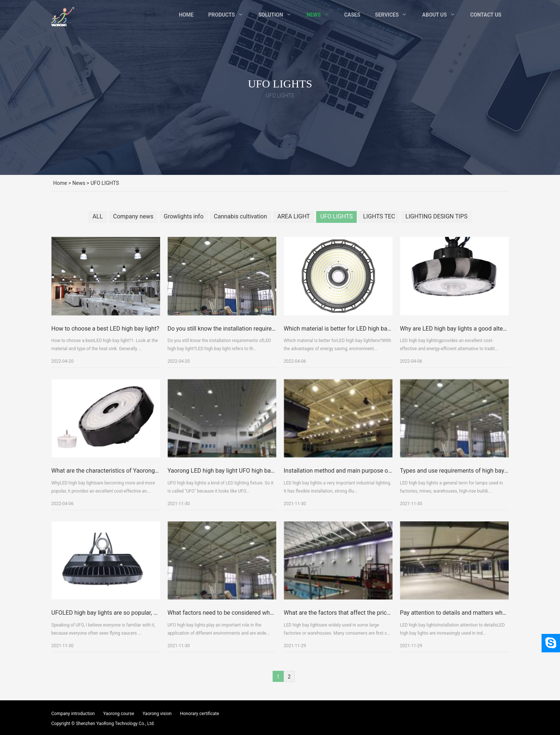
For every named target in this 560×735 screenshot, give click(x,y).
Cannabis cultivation (241, 216)
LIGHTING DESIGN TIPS (436, 216)
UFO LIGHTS (336, 216)
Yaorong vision (157, 714)
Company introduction (73, 714)
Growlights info (184, 216)
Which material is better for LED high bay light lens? (351, 348)
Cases (352, 15)
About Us (434, 15)
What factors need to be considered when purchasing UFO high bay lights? (265, 633)
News (314, 15)
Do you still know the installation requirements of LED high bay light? (257, 348)
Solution (271, 15)
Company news (133, 216)
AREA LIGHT (294, 216)
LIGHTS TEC (379, 216)
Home (186, 15)
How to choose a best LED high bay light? (105, 348)
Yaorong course (119, 714)
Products (222, 15)
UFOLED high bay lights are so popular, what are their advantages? (138, 633)
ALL (98, 216)
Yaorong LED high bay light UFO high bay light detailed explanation (254, 491)
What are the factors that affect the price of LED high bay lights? (367, 633)
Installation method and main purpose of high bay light (355, 491)
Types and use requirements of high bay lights (460, 491)
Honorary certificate (200, 714)
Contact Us (486, 15)
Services (387, 15)
